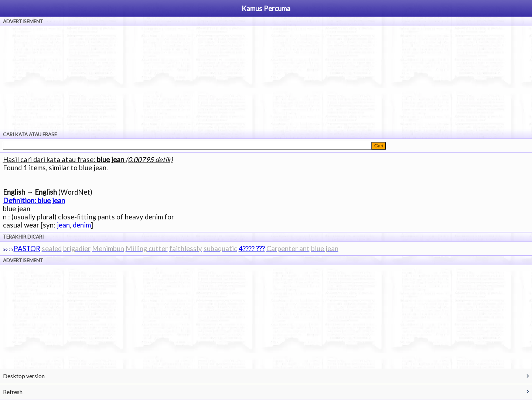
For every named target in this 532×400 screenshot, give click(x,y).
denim (82, 225)
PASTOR (27, 249)
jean (63, 225)
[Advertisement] (266, 78)
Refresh (13, 392)
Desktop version (24, 376)
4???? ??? (252, 249)
